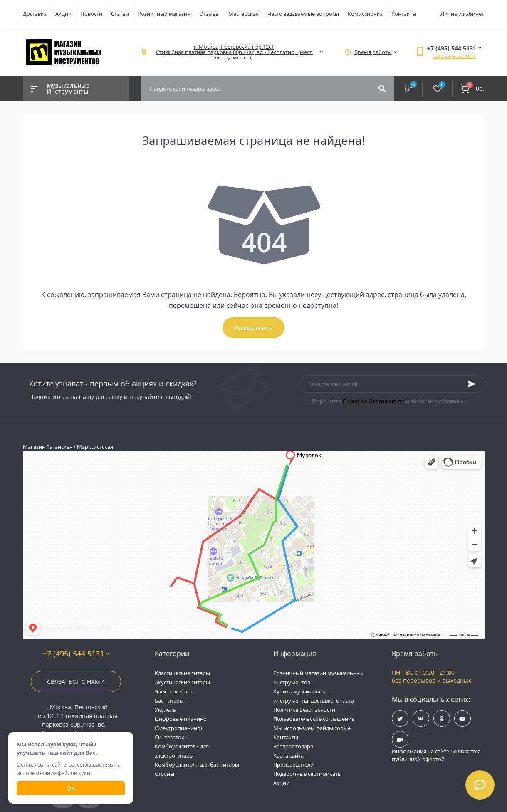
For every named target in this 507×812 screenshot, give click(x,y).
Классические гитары (182, 673)
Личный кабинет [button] (462, 14)
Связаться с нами (76, 682)
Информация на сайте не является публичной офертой (436, 755)
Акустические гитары (182, 682)
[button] (234, 52)
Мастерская (244, 14)
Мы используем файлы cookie (312, 728)
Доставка (35, 14)
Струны (164, 774)
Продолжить (253, 328)
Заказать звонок (454, 56)
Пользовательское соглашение (314, 719)
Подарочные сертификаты (308, 774)
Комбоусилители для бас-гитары (197, 765)
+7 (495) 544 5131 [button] (76, 654)
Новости (91, 14)
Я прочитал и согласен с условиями (389, 401)
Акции (63, 14)
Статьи (120, 14)
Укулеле (165, 710)
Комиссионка (365, 14)
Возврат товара (293, 746)
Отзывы (209, 14)
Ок (71, 788)
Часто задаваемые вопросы (303, 14)
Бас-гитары (169, 701)
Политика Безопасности (374, 401)
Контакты (404, 14)
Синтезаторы (172, 737)
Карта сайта (288, 755)
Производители (293, 765)
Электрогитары (175, 691)
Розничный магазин (164, 14)
